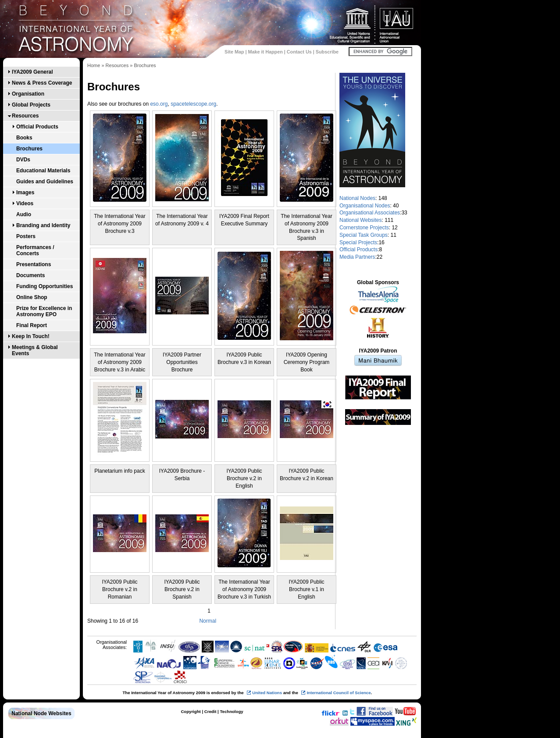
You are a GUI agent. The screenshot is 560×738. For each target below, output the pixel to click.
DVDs (23, 160)
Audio (24, 214)
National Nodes (357, 198)
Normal (208, 621)
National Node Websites (41, 713)
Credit (210, 711)
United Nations (267, 693)
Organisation (28, 94)
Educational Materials (43, 171)
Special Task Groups (364, 235)
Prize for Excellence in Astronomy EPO (44, 311)
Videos (25, 203)
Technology (231, 711)
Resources (25, 116)
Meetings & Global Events (35, 350)
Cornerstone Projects (364, 228)
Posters (26, 236)
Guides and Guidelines (45, 182)
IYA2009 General (32, 72)
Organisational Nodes (365, 206)
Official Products (37, 127)
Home (94, 65)
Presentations (34, 264)
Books (24, 138)
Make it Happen (266, 52)
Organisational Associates (370, 213)
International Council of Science (339, 693)
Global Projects (31, 105)
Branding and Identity (43, 225)
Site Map (234, 52)
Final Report (32, 325)
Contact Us (299, 52)
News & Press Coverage (42, 83)
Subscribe (327, 52)
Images (25, 193)
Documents (30, 275)
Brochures (29, 149)
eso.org (159, 104)
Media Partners (357, 257)
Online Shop (32, 297)
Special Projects (358, 242)
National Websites (361, 220)
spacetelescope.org (193, 104)
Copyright (191, 711)
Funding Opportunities (45, 286)
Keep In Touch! (31, 336)
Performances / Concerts (35, 250)
